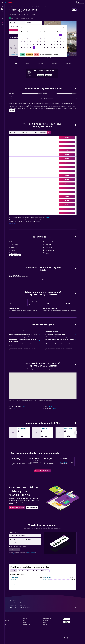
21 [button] (24, 45)
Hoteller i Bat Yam (49, 583)
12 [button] (40, 38)
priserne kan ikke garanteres (36, 599)
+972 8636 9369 (15, 16)
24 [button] (34, 45)
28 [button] (24, 48)
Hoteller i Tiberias (49, 579)
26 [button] (40, 45)
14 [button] (24, 41)
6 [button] (21, 38)
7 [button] (24, 38)
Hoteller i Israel (20, 7)
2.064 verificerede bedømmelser (27, 18)
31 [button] (34, 48)
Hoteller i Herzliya (17, 579)
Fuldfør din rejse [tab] (47, 571)
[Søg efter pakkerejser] (2, 15)
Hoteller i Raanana (17, 585)
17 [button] (34, 41)
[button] (2, 2)
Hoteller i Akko (48, 585)
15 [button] (28, 41)
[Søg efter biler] (2, 12)
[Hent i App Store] (51, 75)
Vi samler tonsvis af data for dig (45, 605)
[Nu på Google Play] (43, 75)
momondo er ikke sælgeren (45, 603)
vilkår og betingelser (33, 553)
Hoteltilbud (13, 7)
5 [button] (40, 35)
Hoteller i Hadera (16, 587)
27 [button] (21, 48)
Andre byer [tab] (16, 571)
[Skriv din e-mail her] (28, 543)
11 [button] (37, 38)
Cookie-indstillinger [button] (15, 224)
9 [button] (31, 38)
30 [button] (31, 48)
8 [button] (28, 38)
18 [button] (37, 41)
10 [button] (34, 38)
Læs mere (49, 217)
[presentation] (51, 75)
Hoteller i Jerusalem (49, 577)
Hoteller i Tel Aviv (16, 577)
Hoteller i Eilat (39, 7)
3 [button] (34, 35)
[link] (45, 471)
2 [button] (31, 35)
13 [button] (21, 41)
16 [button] (31, 41)
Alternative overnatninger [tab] (27, 571)
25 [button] (37, 45)
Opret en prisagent (66, 462)
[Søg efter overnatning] (2, 9)
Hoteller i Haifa (16, 581)
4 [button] (37, 35)
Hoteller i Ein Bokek (17, 583)
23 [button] (31, 45)
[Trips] (2, 18)
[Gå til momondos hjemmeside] (9, 2)
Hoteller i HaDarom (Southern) (29, 7)
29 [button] (28, 48)
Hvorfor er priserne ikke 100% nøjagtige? (45, 608)
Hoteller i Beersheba (49, 581)
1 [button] (28, 35)
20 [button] (21, 45)
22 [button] (28, 45)
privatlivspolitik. (14, 554)
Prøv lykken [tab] (38, 571)
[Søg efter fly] (2, 6)
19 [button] (40, 41)
